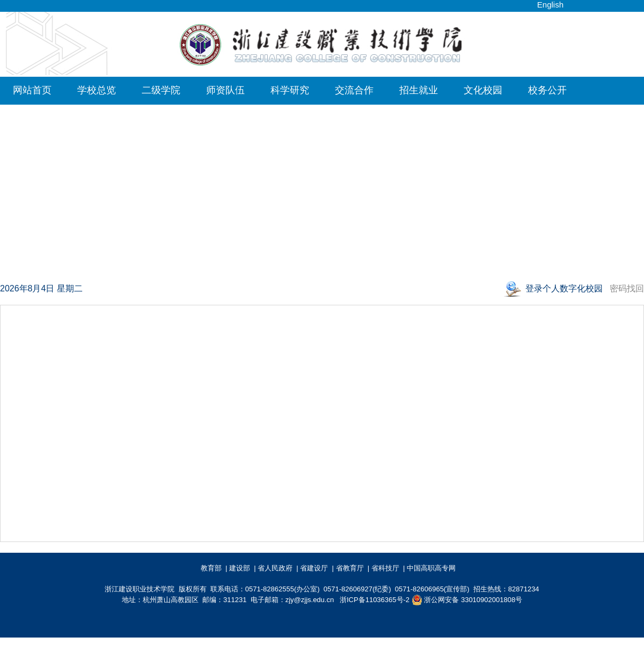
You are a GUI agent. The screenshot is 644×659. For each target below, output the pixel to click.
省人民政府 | (278, 568)
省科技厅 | (388, 568)
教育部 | (214, 568)
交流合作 (354, 90)
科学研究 (290, 90)
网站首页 (32, 90)
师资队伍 (225, 90)
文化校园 (483, 90)
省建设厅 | (317, 568)
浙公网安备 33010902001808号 (467, 600)
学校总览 (97, 90)
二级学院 (161, 90)
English (550, 5)
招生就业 (419, 90)
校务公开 (547, 90)
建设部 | (243, 568)
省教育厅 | (353, 568)
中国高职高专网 (433, 568)
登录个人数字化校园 (565, 288)
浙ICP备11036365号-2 (375, 600)
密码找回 (627, 288)
